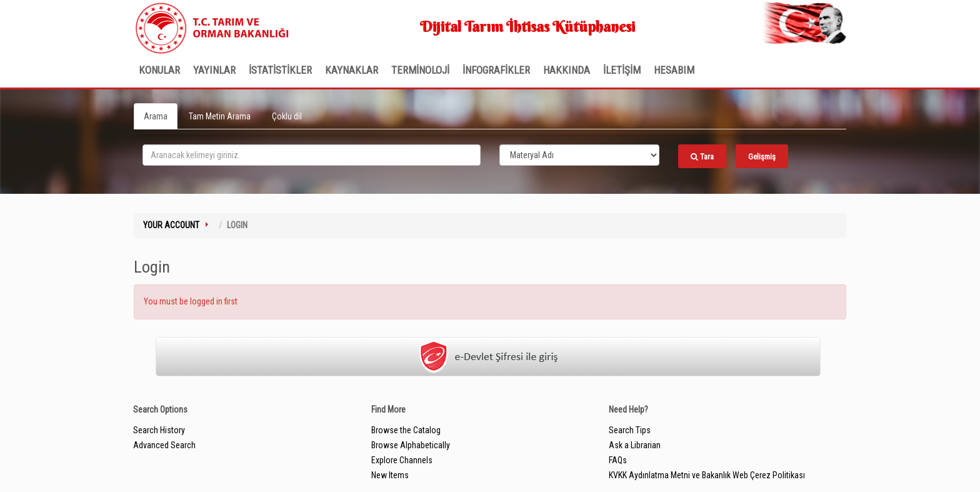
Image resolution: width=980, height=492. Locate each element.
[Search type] (579, 155)
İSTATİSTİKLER (280, 70)
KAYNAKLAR (352, 70)
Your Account (171, 225)
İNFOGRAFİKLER (496, 70)
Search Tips (630, 430)
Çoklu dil (287, 116)
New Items (390, 475)
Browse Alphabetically (411, 445)
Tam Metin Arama (220, 116)
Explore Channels (402, 460)
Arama (156, 116)
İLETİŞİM (622, 70)
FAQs (618, 460)
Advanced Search (164, 445)
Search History (159, 430)
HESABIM (674, 70)
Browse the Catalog (406, 430)
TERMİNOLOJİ (420, 70)
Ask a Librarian (635, 445)
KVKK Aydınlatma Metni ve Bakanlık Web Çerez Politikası (707, 475)
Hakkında (567, 70)
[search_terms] (312, 155)
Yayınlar (214, 70)
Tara (702, 157)
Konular (159, 70)
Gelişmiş (762, 157)
